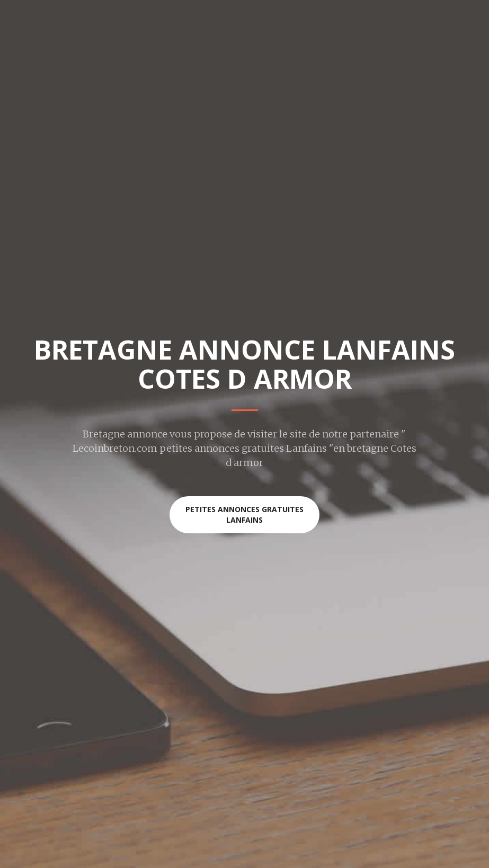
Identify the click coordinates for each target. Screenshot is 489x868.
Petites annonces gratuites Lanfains (244, 514)
